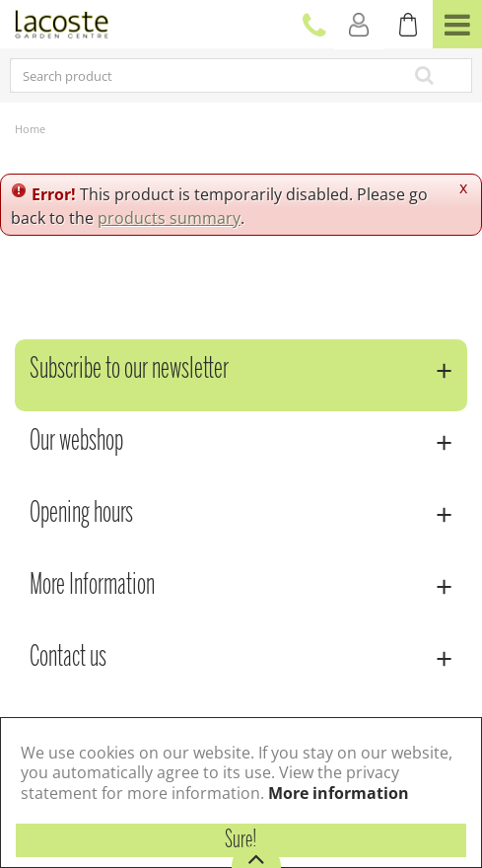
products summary (169, 218)
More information (339, 793)
